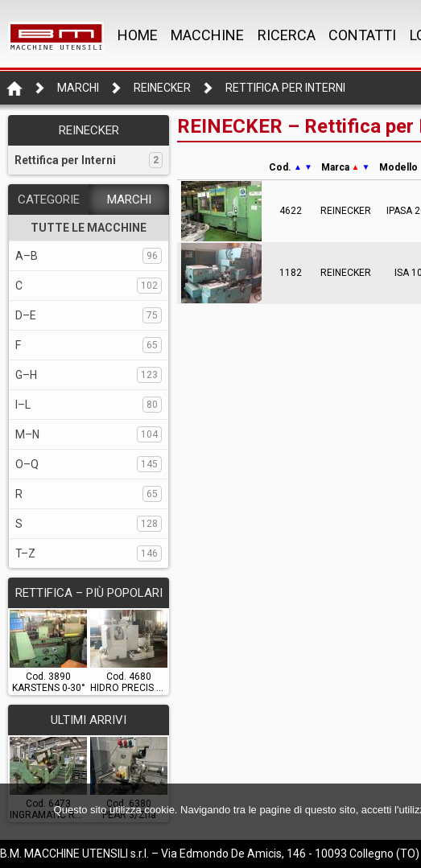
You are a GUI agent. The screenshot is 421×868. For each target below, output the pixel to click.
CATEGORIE (49, 200)
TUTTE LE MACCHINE (89, 228)
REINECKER (162, 88)
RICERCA (287, 35)
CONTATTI (362, 35)
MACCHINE (207, 35)
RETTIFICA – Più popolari (89, 593)
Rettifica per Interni (285, 88)
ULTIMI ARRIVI (89, 720)
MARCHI (129, 200)
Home (138, 35)
